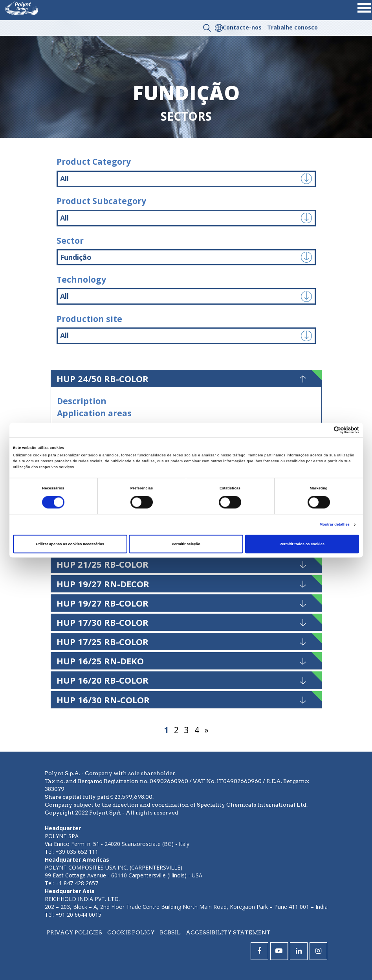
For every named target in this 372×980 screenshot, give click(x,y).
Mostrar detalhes (335, 525)
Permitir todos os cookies (302, 544)
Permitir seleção (186, 544)
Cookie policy (131, 932)
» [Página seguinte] (207, 730)
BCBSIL (170, 932)
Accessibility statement (228, 932)
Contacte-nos (242, 27)
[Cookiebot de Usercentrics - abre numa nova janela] (325, 430)
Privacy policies (74, 932)
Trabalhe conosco (292, 27)
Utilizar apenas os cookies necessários (70, 544)
